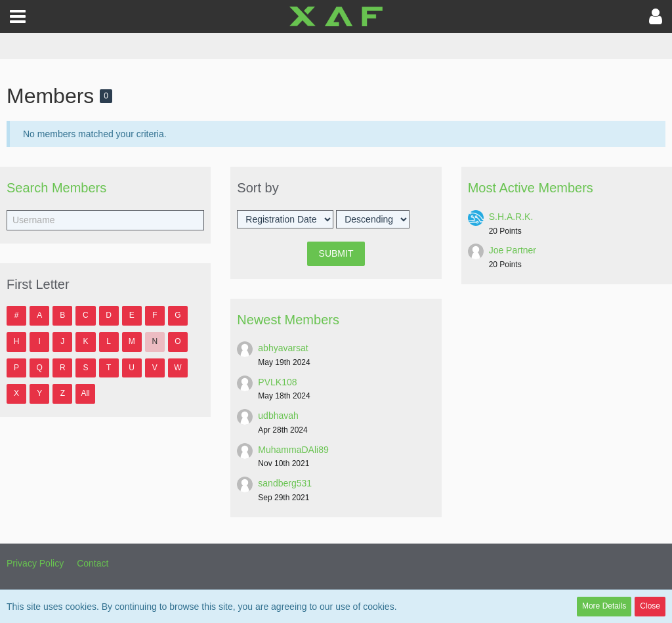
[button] (18, 16)
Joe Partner (513, 250)
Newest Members (288, 320)
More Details (604, 606)
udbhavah (278, 416)
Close (650, 606)
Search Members (56, 188)
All (85, 393)
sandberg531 (285, 483)
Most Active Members (531, 188)
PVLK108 (277, 382)
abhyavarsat (283, 348)
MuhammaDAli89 (293, 450)
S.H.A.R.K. (511, 217)
